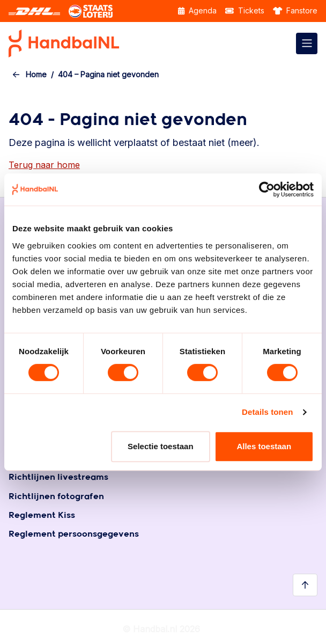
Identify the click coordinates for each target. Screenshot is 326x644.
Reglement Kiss (42, 515)
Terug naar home (44, 165)
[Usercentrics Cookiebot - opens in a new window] (267, 189)
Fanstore (295, 10)
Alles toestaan (264, 446)
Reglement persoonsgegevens (74, 534)
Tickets (245, 10)
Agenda (197, 10)
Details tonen (267, 412)
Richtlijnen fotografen (56, 497)
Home (36, 74)
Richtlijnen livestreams (58, 477)
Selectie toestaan (161, 446)
